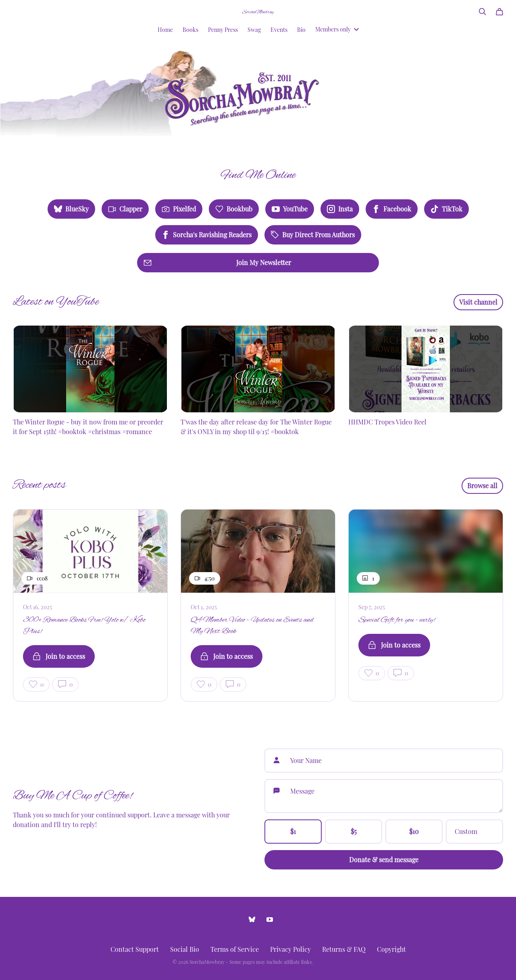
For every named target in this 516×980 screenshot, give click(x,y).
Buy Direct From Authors (313, 235)
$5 (354, 831)
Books (190, 30)
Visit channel (478, 302)
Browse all (482, 486)
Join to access (59, 656)
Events (279, 30)
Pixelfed (179, 209)
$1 (293, 831)
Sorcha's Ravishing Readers (207, 235)
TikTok (446, 209)
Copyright (391, 949)
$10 (414, 831)
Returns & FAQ (344, 949)
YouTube (290, 209)
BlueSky (71, 209)
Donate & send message (384, 860)
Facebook (392, 209)
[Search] (483, 12)
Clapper (125, 209)
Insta (340, 209)
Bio (301, 30)
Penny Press (223, 30)
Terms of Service (235, 949)
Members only (337, 29)
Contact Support (135, 949)
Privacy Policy (290, 949)
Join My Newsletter (217, 262)
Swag (254, 30)
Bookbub (234, 209)
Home (165, 30)
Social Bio (185, 949)
